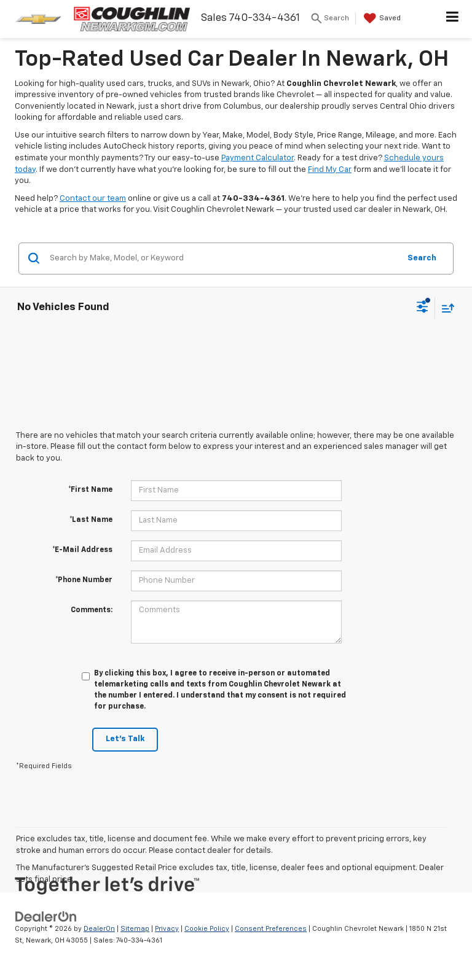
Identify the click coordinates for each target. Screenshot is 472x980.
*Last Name (91, 520)
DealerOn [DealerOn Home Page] (99, 929)
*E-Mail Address (82, 550)
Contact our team (93, 199)
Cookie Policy (207, 929)
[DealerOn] (46, 916)
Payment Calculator (258, 158)
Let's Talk (125, 739)
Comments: (92, 610)
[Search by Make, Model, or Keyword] (223, 259)
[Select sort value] (445, 308)
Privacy (167, 929)
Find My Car (330, 170)
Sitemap (135, 929)
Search (422, 258)
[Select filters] (423, 308)
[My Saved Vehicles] (381, 18)
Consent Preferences (271, 929)
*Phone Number (84, 580)
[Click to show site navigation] (453, 19)
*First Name (90, 490)
